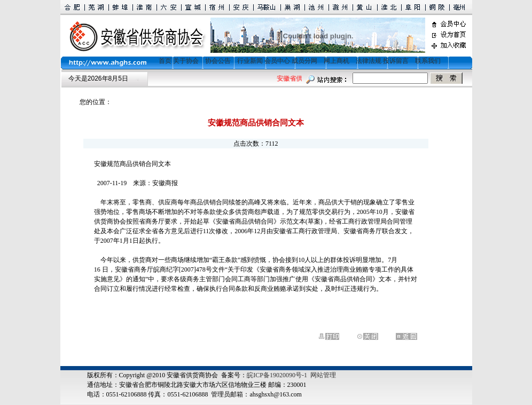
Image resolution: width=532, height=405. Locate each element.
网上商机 (337, 61)
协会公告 (218, 61)
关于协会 (186, 61)
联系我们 (428, 61)
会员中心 (277, 61)
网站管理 (323, 375)
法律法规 (369, 61)
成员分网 (304, 61)
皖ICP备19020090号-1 (277, 375)
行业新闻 (250, 61)
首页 (162, 61)
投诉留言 (396, 61)
